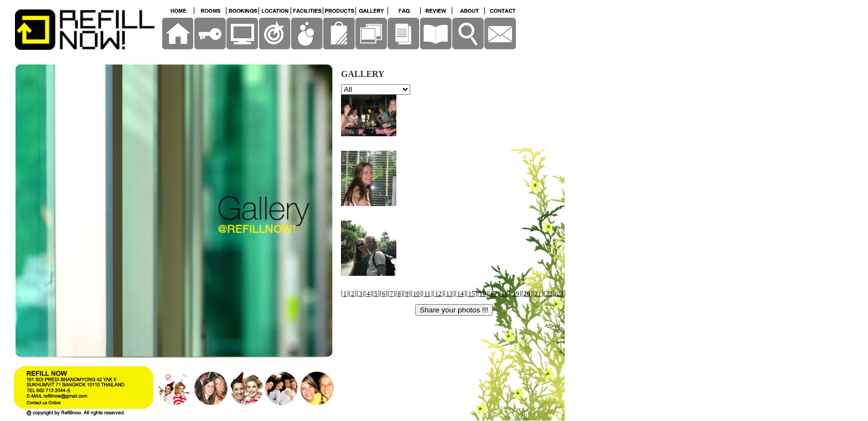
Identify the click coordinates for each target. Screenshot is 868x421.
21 (538, 294)
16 (483, 294)
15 (472, 294)
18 (505, 294)
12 (438, 294)
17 (494, 294)
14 (461, 294)
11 (427, 294)
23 (560, 294)
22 (549, 294)
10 (416, 294)
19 (516, 294)
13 (449, 294)
